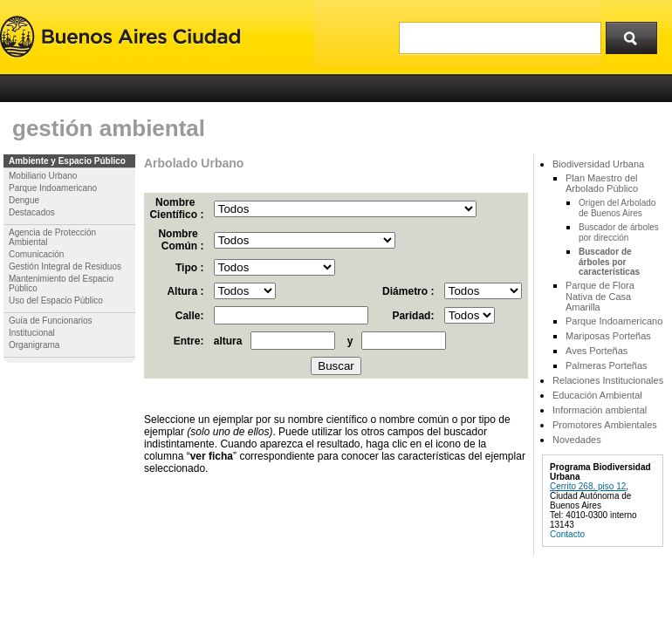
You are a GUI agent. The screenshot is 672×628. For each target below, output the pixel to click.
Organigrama (34, 345)
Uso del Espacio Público (56, 300)
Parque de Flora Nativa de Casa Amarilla (600, 296)
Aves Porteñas (597, 351)
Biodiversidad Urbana (598, 164)
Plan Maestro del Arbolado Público (602, 183)
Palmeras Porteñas (607, 365)
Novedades (577, 440)
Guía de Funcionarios (51, 321)
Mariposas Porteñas (608, 336)
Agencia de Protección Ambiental (52, 237)
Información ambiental (600, 410)
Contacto (567, 534)
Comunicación (36, 254)
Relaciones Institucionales (608, 380)
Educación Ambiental (597, 395)
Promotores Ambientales (605, 425)
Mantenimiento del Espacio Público (61, 283)
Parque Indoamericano (53, 188)
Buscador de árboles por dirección (619, 232)
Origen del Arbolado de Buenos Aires (617, 208)
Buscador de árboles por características (609, 262)
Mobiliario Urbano (43, 176)
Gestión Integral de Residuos (65, 266)
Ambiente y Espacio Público (67, 161)
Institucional (32, 333)
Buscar (637, 34)
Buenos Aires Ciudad (120, 37)
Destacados (32, 212)
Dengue (24, 200)
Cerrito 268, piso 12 (588, 486)
